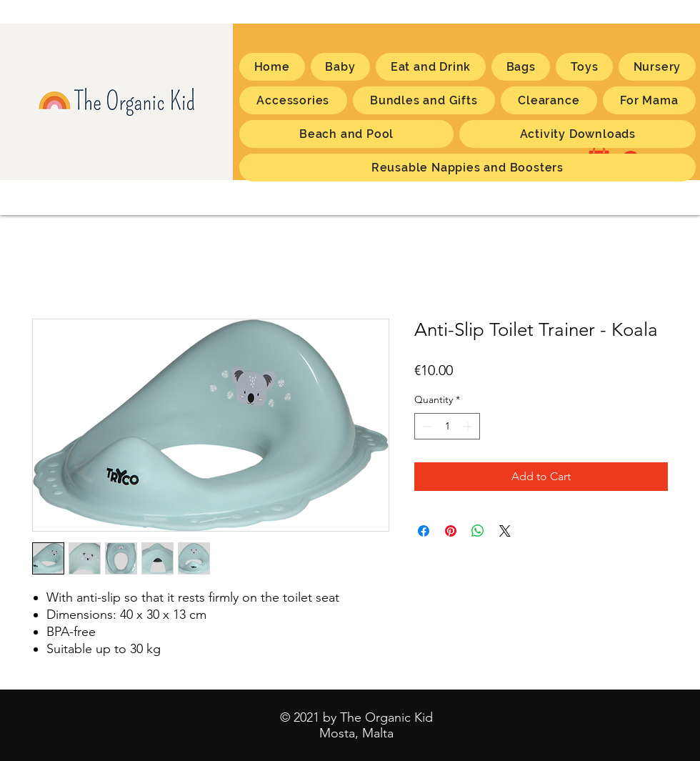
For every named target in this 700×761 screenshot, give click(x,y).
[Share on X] (505, 531)
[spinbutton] (447, 426)
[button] (649, 100)
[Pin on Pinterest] (451, 531)
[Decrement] (425, 426)
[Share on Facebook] (424, 531)
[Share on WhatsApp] (478, 531)
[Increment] (469, 426)
